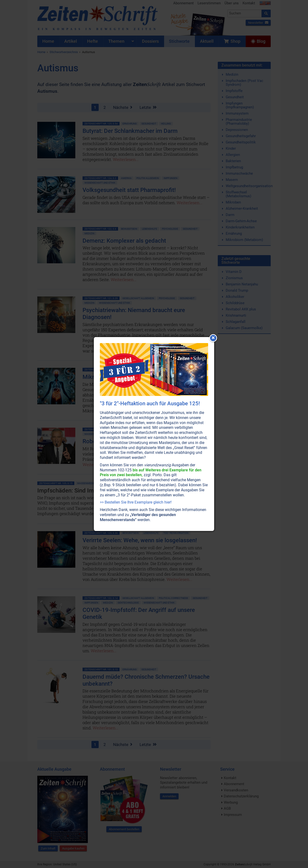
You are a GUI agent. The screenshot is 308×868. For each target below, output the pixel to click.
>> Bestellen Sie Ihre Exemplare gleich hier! (136, 502)
